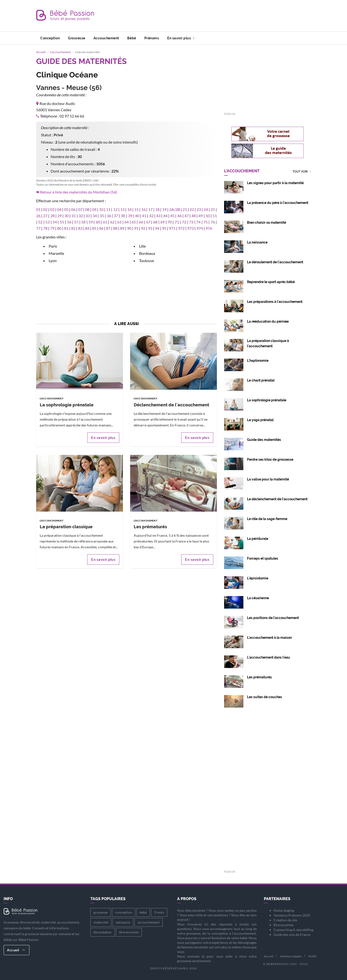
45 (172, 216)
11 (108, 209)
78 (45, 228)
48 (194, 216)
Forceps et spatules (263, 558)
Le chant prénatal (261, 380)
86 (101, 228)
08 (87, 209)
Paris (53, 246)
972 (181, 228)
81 (66, 228)
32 (81, 216)
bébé (143, 912)
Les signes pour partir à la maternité (275, 183)
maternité (101, 922)
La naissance (257, 242)
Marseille (56, 253)
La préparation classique (66, 527)
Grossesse (77, 38)
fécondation (103, 932)
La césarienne (258, 598)
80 (59, 228)
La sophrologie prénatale (67, 405)
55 (62, 222)
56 (69, 222)
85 (94, 228)
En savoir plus (181, 38)
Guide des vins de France (292, 935)
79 (52, 228)
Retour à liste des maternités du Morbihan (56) (79, 192)
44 (165, 216)
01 (38, 209)
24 (206, 209)
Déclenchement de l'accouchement (171, 405)
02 (45, 209)
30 (67, 216)
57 (76, 222)
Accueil (41, 52)
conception (124, 912)
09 (94, 209)
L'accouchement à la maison (269, 638)
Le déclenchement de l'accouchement (277, 499)
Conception (50, 38)
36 (109, 216)
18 (157, 209)
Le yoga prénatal (260, 420)
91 (136, 228)
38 (123, 216)
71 (177, 222)
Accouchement (106, 38)
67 (148, 222)
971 (172, 228)
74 (198, 222)
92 (143, 228)
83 (80, 228)
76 (213, 222)
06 (73, 209)
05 (66, 209)
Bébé (132, 38)
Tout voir (302, 172)
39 (130, 216)
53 (47, 222)
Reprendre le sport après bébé (271, 282)
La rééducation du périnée (268, 321)
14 (129, 209)
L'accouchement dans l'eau (269, 657)
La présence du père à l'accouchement (278, 203)
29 (60, 216)
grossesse (101, 912)
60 (98, 222)
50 (208, 216)
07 (80, 209)
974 (200, 228)
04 (59, 209)
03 (52, 209)
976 (209, 228)
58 (83, 222)
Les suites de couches (264, 697)
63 (119, 222)
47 (187, 216)
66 (141, 222)
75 (206, 222)
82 (73, 228)
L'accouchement (60, 52)
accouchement (149, 922)
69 (162, 222)
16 (143, 209)
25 (213, 209)
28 (53, 216)
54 (55, 222)
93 (150, 228)
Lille (142, 246)
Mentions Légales (291, 956)
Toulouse (147, 261)
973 (190, 228)
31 (73, 216)
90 (129, 228)
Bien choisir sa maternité (267, 222)
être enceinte (129, 932)
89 (122, 228)
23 (199, 209)
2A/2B (175, 209)
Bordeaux (147, 253)
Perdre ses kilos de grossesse (270, 459)
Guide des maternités (264, 440)
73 (191, 222)
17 (150, 209)
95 (164, 228)
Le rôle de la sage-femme (267, 519)
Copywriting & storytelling (293, 930)
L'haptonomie (258, 361)
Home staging (284, 910)
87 (108, 228)
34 (95, 216)
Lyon (53, 261)
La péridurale (258, 539)
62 (112, 222)
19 (164, 209)
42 (151, 216)
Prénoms (152, 38)
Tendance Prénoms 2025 (292, 915)
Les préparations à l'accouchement (275, 302)
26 (38, 216)
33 (88, 216)
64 (127, 222)
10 (101, 209)
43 (158, 216)
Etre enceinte (283, 925)
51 (215, 216)
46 (180, 216)
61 (105, 222)
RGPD (312, 956)
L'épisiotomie (258, 578)
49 (200, 216)
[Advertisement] (223, 16)
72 (184, 222)
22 (192, 209)
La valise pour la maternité (268, 479)
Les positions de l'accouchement (273, 618)
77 (38, 228)
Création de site (285, 920)
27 (45, 216)
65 (134, 222)
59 (91, 222)
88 (115, 228)
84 (87, 228)
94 (157, 228)
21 (185, 209)
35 (102, 216)
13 (122, 209)
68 (155, 222)
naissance (123, 922)
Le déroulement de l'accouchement (275, 262)
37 (116, 216)
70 (170, 222)
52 (40, 222)
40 (137, 216)
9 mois (159, 912)
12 (115, 209)
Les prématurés (150, 527)
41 (144, 216)
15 (136, 209)
